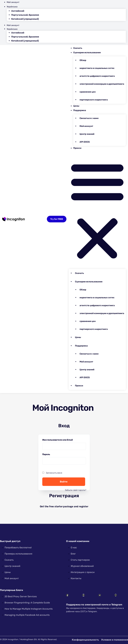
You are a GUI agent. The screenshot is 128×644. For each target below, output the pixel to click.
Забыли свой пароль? (75, 490)
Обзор (83, 60)
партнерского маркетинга (94, 100)
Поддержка (80, 110)
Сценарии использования (87, 53)
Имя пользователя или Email (58, 439)
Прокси (77, 148)
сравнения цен (88, 92)
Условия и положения (115, 640)
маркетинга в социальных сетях (97, 68)
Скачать (78, 48)
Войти (64, 482)
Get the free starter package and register (64, 506)
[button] (97, 210)
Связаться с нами (89, 118)
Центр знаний (87, 134)
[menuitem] (66, 7)
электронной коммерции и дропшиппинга (102, 84)
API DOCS (85, 142)
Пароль (47, 454)
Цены (76, 106)
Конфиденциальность (85, 640)
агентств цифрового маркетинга (97, 76)
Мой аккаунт (13, 2)
